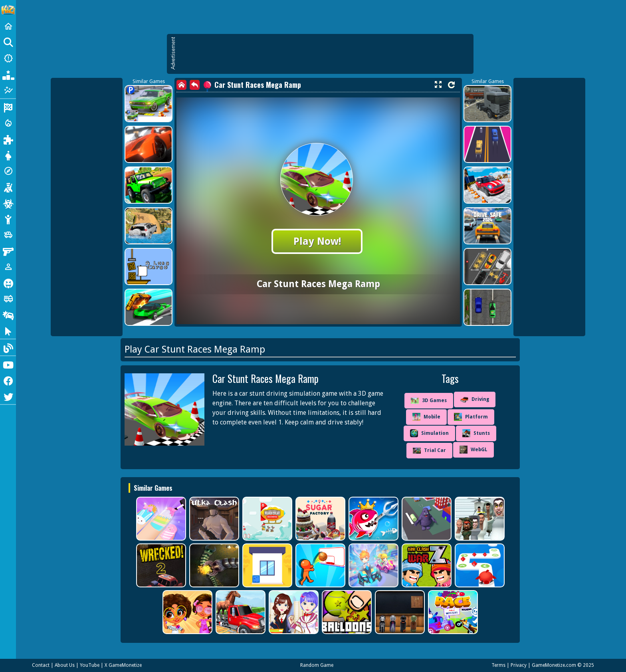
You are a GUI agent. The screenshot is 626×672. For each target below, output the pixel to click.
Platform (471, 417)
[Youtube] (8, 364)
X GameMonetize (123, 665)
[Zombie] (8, 203)
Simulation (429, 433)
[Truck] (8, 299)
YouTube (90, 665)
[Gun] (8, 251)
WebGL (473, 450)
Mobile (426, 417)
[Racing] (8, 107)
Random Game (317, 665)
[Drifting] (8, 315)
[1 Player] (8, 267)
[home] (181, 85)
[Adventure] (8, 171)
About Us (65, 665)
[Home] (8, 26)
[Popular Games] (8, 74)
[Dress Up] (8, 155)
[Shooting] (8, 187)
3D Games (429, 401)
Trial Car (429, 451)
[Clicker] (8, 331)
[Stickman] (8, 219)
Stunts (476, 433)
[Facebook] (8, 380)
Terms (498, 665)
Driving (475, 400)
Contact (41, 665)
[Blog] (8, 347)
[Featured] (8, 90)
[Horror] (8, 283)
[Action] (8, 123)
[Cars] (8, 235)
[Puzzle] (8, 139)
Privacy (519, 665)
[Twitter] (8, 396)
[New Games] (8, 58)
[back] (195, 85)
